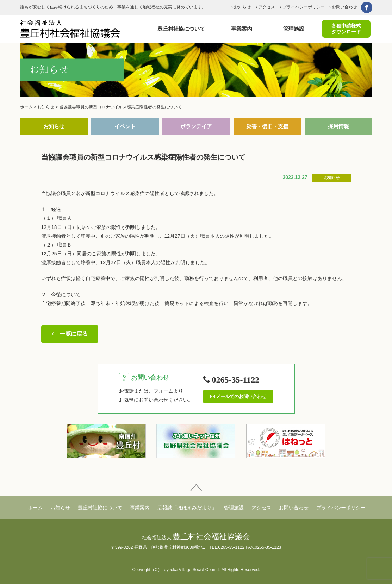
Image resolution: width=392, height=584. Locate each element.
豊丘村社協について (181, 29)
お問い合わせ (343, 7)
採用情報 (338, 126)
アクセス (265, 7)
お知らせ (241, 7)
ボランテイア (196, 126)
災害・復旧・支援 (267, 126)
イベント (125, 126)
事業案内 (242, 29)
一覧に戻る (70, 334)
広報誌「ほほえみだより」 (187, 508)
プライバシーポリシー (302, 7)
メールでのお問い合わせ (238, 396)
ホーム (35, 508)
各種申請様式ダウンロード (346, 29)
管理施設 (294, 29)
